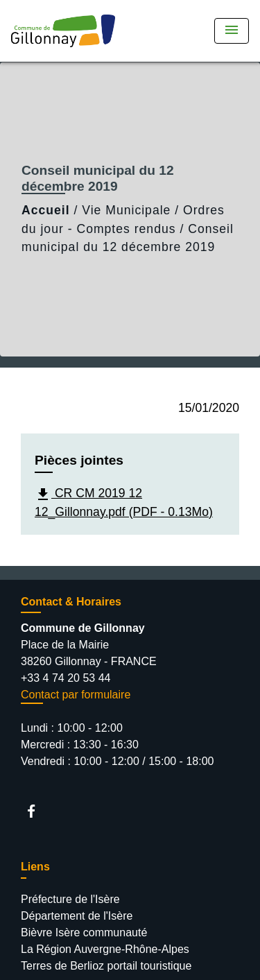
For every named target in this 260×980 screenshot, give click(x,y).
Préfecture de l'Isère (70, 899)
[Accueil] (63, 31)
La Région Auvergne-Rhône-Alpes (105, 949)
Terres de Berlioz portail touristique (106, 966)
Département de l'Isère (77, 916)
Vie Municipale (126, 210)
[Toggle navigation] (232, 31)
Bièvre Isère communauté (84, 932)
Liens (35, 867)
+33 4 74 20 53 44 (66, 678)
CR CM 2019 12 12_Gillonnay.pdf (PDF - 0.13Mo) (124, 502)
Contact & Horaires (71, 602)
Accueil (46, 210)
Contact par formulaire (76, 695)
